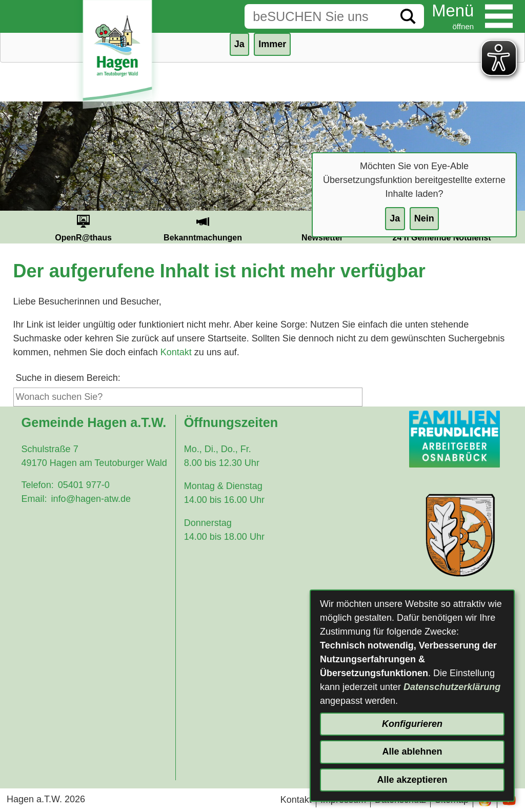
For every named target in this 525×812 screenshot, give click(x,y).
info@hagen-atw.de (91, 499)
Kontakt (176, 352)
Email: (34, 499)
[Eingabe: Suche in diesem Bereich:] (318, 16)
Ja (395, 218)
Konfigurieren (412, 724)
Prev (11, 227)
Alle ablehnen (412, 752)
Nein (424, 218)
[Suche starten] (408, 16)
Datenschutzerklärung (452, 687)
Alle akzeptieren (412, 780)
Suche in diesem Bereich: (68, 378)
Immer (272, 44)
